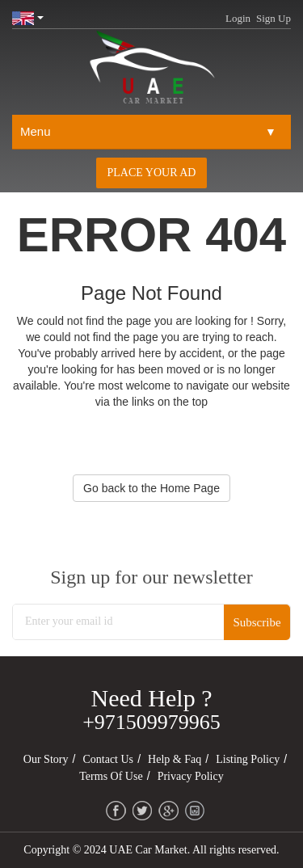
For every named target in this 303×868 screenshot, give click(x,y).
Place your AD (152, 173)
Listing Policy (248, 759)
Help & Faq (175, 759)
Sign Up (274, 18)
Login (238, 18)
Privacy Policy (191, 776)
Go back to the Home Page (151, 488)
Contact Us (108, 759)
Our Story (46, 759)
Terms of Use (111, 776)
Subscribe (257, 622)
